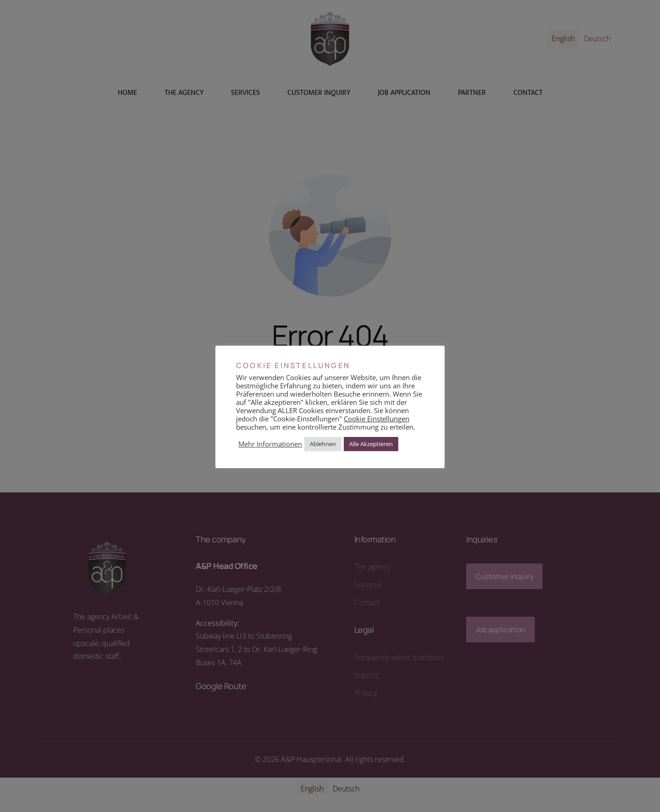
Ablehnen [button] (323, 444)
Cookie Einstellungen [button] (377, 419)
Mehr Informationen (270, 444)
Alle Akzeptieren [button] (371, 444)
